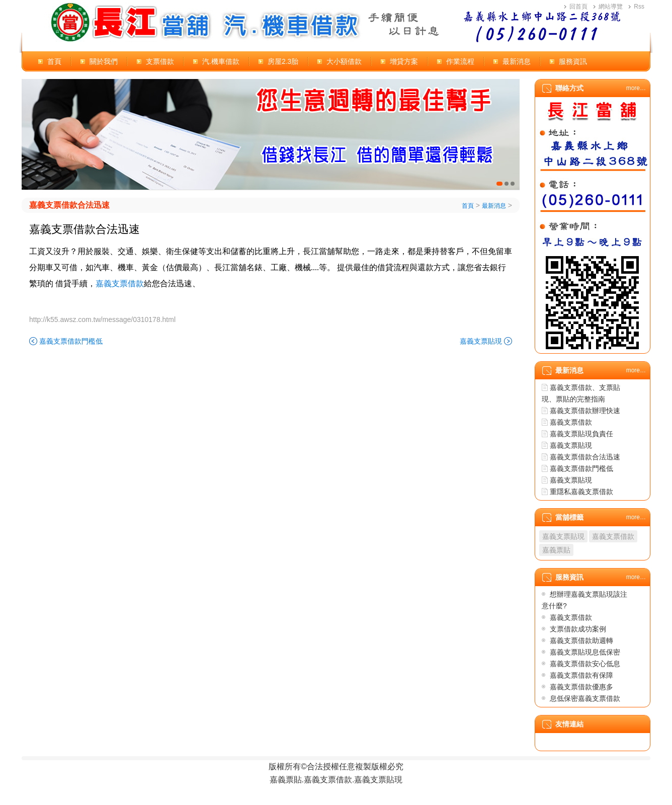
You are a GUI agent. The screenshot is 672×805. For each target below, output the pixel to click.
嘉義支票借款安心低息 (585, 664)
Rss (639, 7)
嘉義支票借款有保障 (581, 675)
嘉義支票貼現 (481, 341)
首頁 (54, 61)
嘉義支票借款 (571, 422)
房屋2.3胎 (283, 61)
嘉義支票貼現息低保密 (585, 652)
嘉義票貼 (556, 550)
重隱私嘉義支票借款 (581, 492)
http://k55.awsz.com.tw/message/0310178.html (102, 319)
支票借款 (160, 61)
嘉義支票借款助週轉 (581, 640)
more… (636, 88)
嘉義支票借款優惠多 (581, 687)
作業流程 (460, 61)
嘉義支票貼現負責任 (581, 434)
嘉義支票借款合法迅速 (69, 205)
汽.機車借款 (221, 61)
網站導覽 (611, 7)
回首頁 (578, 7)
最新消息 (517, 61)
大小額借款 (344, 61)
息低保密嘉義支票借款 (585, 698)
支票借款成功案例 (578, 629)
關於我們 (104, 61)
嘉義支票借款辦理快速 (585, 411)
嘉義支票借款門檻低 (71, 341)
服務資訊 (573, 61)
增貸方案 (404, 61)
